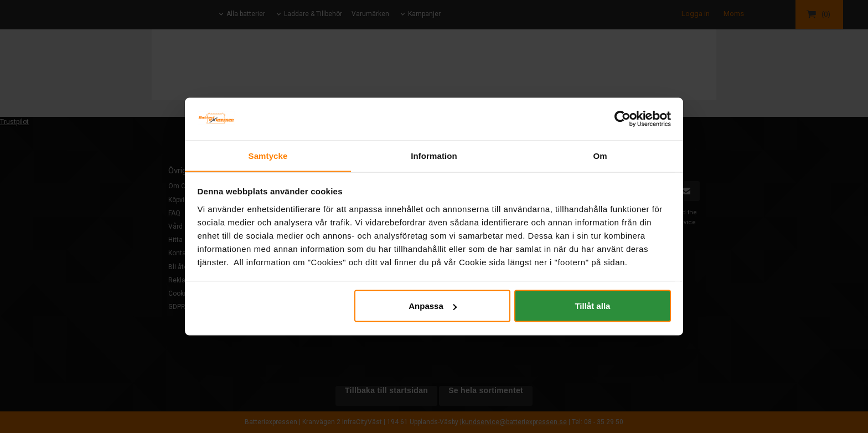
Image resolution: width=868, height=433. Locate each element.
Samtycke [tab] (268, 155)
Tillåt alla (592, 306)
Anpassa (433, 306)
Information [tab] (434, 155)
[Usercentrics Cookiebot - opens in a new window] (622, 118)
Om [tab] (600, 155)
